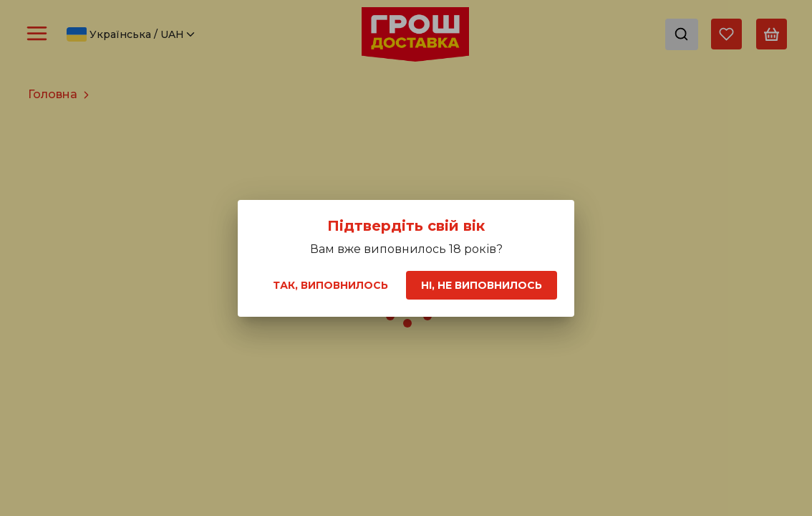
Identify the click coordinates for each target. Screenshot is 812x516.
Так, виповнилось (330, 285)
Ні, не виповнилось (482, 285)
